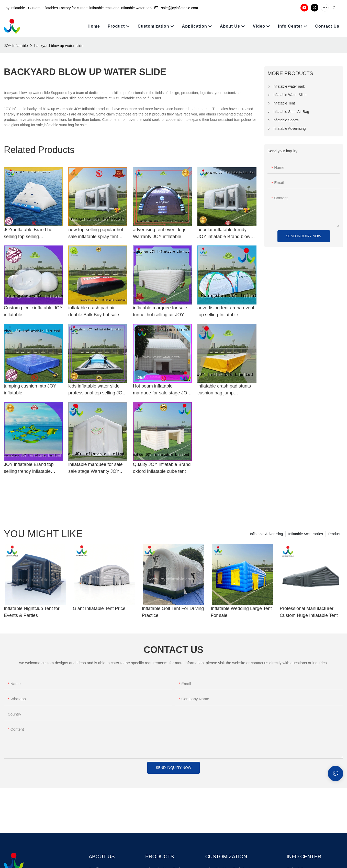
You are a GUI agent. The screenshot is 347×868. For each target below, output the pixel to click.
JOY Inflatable (16, 46)
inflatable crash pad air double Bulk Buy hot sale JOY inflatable (94, 312)
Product (334, 534)
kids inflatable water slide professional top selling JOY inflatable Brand (97, 390)
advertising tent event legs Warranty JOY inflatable (160, 233)
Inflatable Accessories (305, 534)
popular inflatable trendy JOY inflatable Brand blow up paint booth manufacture (225, 234)
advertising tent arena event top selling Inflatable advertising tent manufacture (226, 312)
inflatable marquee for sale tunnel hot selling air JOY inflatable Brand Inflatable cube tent (160, 312)
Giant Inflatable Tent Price (99, 608)
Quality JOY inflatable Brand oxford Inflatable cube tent (162, 468)
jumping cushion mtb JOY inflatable (30, 389)
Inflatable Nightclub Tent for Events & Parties (32, 612)
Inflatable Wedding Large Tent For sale (241, 612)
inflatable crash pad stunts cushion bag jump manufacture (224, 390)
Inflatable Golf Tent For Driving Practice (173, 612)
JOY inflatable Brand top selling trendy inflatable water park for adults (29, 468)
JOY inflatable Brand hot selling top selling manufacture (29, 234)
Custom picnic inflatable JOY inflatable (33, 311)
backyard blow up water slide (59, 46)
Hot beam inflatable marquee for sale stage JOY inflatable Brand (162, 390)
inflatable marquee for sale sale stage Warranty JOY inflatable (95, 468)
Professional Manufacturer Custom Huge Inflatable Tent (309, 612)
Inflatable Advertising (266, 534)
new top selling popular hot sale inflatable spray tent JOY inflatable (96, 234)
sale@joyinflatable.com (176, 8)
